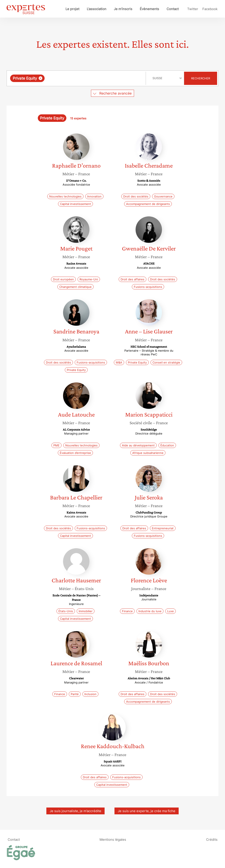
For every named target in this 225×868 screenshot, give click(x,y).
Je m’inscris (123, 9)
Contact (173, 9)
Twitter (193, 9)
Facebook (210, 9)
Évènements (149, 9)
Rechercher (201, 78)
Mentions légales (113, 840)
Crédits (212, 840)
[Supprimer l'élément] (41, 78)
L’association (97, 9)
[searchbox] (91, 78)
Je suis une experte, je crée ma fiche (147, 811)
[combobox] (77, 78)
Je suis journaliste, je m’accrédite (75, 811)
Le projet (72, 9)
